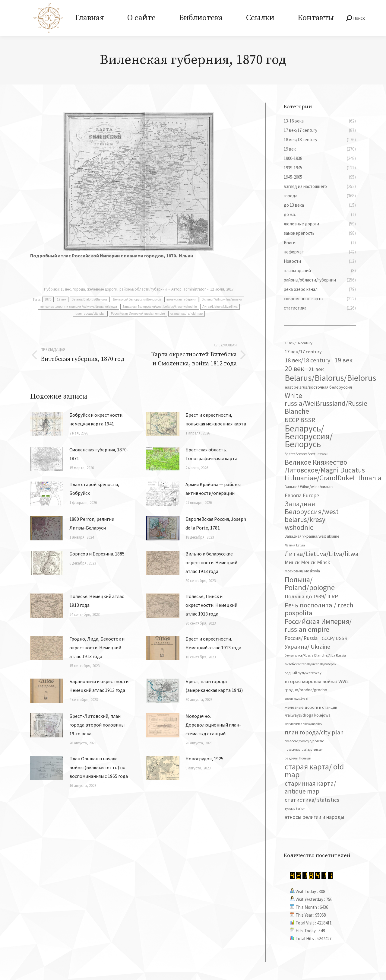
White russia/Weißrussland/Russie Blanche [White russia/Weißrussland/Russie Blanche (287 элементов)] (326, 403)
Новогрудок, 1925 (204, 759)
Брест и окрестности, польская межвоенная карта (216, 419)
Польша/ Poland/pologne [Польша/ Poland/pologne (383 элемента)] (310, 584)
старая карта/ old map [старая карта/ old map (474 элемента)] (314, 771)
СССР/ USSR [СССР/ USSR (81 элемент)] (335, 638)
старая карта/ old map (187, 314)
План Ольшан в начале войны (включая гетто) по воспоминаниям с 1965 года (99, 767)
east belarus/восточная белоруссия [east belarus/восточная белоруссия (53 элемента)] (318, 387)
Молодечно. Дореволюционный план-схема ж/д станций (213, 725)
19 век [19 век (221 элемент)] (343, 360)
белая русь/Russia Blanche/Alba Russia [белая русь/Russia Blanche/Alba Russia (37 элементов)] (315, 655)
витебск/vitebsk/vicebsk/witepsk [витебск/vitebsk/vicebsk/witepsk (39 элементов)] (310, 664)
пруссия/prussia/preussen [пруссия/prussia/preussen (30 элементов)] (304, 749)
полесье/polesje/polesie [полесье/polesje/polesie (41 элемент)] (304, 741)
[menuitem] (89, 18)
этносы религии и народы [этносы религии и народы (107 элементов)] (314, 817)
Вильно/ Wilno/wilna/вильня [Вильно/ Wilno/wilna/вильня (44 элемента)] (309, 487)
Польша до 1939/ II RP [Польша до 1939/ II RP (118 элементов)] (311, 596)
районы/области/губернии (143, 289)
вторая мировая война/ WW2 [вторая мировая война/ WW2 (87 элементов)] (317, 681)
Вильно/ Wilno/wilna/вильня (222, 299)
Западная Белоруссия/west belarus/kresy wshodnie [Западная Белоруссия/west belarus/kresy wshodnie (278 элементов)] (312, 516)
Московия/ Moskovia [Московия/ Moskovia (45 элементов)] (302, 571)
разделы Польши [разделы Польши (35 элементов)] (298, 758)
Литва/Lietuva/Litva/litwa (220, 307)
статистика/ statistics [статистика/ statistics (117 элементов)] (312, 800)
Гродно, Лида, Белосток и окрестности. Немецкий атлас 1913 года (97, 647)
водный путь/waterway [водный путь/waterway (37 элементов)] (303, 673)
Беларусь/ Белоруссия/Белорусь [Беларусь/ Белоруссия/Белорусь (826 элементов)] (309, 436)
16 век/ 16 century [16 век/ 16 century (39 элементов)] (299, 343)
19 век (66, 289)
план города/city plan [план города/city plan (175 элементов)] (314, 732)
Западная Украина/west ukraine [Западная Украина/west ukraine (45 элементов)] (312, 536)
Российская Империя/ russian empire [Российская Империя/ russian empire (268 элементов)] (318, 625)
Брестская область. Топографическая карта (211, 454)
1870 (48, 299)
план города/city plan (90, 314)
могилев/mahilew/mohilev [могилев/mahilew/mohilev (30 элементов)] (303, 724)
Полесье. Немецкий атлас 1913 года (97, 601)
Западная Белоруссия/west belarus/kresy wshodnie (160, 307)
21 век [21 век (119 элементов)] (316, 369)
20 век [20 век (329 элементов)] (294, 369)
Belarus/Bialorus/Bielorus (90, 299)
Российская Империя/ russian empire (138, 314)
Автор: (188, 289)
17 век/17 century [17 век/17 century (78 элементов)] (303, 352)
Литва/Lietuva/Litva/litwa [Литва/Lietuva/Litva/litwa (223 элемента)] (322, 554)
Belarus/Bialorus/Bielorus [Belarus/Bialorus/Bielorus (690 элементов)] (330, 378)
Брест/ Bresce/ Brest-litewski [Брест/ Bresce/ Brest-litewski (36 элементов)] (307, 454)
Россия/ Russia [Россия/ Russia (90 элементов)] (301, 638)
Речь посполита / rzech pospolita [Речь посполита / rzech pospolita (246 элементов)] (319, 609)
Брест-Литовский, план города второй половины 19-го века (97, 725)
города (79, 289)
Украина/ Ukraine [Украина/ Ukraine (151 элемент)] (307, 646)
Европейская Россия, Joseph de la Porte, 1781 (216, 523)
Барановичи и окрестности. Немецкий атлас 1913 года (99, 686)
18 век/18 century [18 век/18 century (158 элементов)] (307, 360)
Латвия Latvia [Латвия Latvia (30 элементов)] (295, 545)
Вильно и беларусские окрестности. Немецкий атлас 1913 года (211, 562)
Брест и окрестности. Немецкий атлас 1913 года (213, 643)
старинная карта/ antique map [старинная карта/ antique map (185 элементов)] (310, 787)
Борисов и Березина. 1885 (97, 554)
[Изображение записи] (47, 424)
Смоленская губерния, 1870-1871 (99, 454)
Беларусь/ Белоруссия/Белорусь (137, 299)
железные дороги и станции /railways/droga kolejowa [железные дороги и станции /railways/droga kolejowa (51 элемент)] (311, 711)
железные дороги (102, 289)
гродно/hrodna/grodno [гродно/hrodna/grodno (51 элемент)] (306, 690)
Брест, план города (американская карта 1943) (214, 686)
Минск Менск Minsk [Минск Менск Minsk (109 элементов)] (307, 562)
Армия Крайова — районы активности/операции (213, 489)
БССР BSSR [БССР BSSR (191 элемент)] (300, 420)
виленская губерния (181, 299)
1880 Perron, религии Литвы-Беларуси (92, 523)
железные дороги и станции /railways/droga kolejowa (78, 307)
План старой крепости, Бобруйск (94, 489)
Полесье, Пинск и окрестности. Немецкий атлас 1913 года (211, 605)
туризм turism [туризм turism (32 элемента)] (295, 809)
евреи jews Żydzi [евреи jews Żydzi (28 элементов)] (296, 699)
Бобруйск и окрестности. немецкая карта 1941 (96, 419)
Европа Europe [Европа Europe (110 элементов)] (302, 495)
